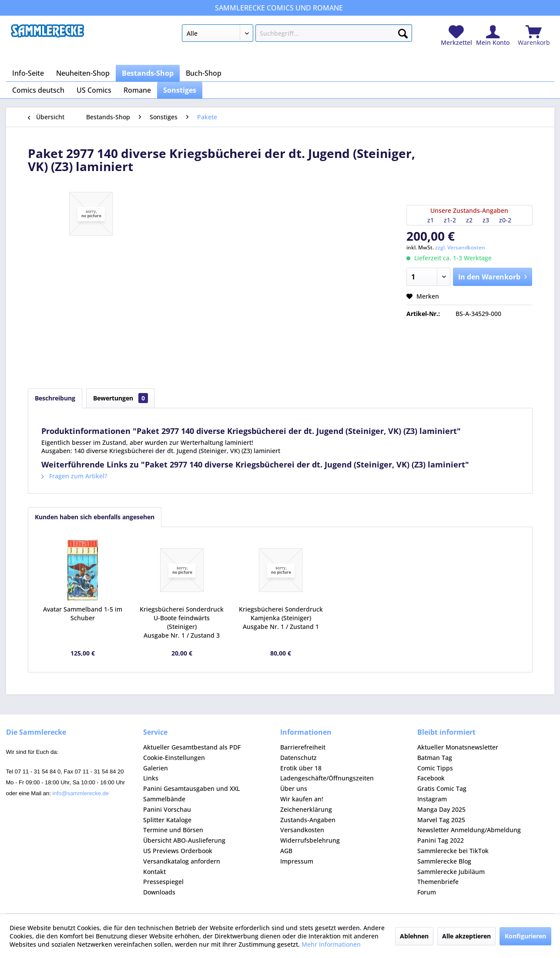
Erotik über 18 (301, 768)
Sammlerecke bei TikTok (453, 851)
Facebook (431, 778)
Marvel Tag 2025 (441, 820)
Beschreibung (55, 398)
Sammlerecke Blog (444, 861)
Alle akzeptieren (466, 936)
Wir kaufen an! (302, 799)
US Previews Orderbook (178, 851)
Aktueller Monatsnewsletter (458, 747)
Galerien (156, 768)
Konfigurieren (525, 936)
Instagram (432, 799)
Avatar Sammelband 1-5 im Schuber (83, 613)
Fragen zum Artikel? (74, 476)
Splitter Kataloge (167, 820)
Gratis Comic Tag (442, 788)
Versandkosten (302, 830)
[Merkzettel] (456, 36)
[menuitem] (297, 35)
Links (151, 778)
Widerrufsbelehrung (310, 840)
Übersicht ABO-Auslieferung (184, 840)
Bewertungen (121, 398)
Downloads (159, 892)
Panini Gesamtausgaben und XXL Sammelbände (191, 794)
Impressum (297, 861)
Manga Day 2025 (441, 809)
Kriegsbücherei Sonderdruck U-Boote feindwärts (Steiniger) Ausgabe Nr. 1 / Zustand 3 (182, 622)
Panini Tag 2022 (441, 840)
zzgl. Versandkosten (460, 247)
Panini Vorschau (167, 809)
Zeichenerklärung (306, 809)
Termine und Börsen (173, 830)
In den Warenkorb (493, 276)
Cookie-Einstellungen (174, 758)
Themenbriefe (438, 882)
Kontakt (154, 872)
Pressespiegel (163, 882)
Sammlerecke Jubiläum (451, 872)
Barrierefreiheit (303, 747)
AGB (286, 851)
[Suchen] (403, 32)
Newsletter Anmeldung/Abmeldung (469, 830)
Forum (427, 892)
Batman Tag (435, 758)
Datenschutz (298, 758)
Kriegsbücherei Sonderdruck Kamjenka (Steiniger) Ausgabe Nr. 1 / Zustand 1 (281, 618)
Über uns (294, 788)
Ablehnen (414, 936)
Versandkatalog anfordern (182, 861)
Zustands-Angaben (308, 820)
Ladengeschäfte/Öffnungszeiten (327, 778)
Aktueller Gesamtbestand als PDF (192, 747)
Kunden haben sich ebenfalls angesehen (95, 517)
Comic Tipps (435, 768)
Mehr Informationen (331, 944)
